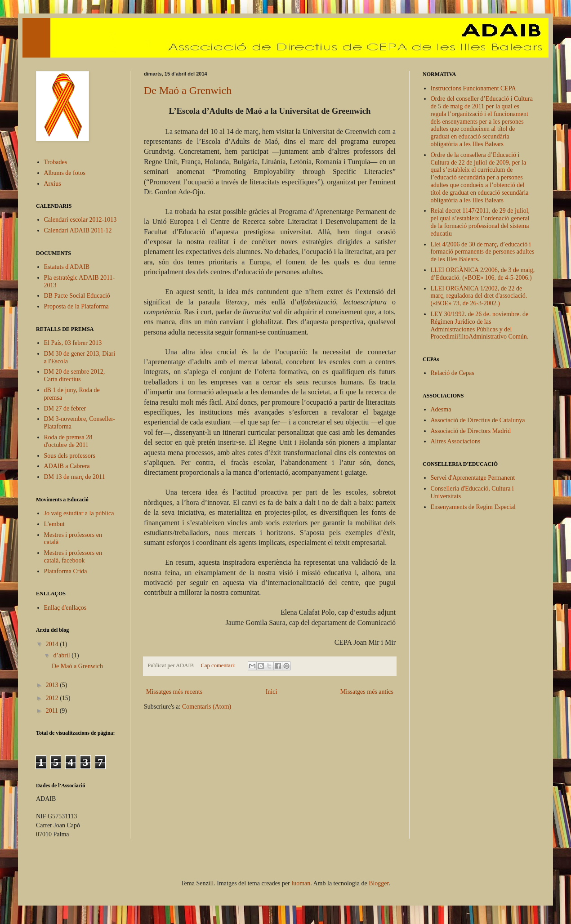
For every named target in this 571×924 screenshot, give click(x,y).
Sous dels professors (70, 456)
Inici (272, 692)
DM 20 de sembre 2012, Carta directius (75, 375)
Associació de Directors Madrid (471, 431)
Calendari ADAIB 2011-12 (78, 230)
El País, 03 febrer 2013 (73, 343)
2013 (53, 685)
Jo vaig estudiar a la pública (79, 513)
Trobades (56, 162)
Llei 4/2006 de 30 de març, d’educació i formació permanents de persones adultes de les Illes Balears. (483, 252)
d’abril (62, 655)
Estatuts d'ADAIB (67, 267)
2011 (53, 711)
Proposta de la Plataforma (76, 306)
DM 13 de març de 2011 (75, 477)
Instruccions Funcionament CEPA (473, 88)
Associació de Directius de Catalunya (478, 420)
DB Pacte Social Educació (77, 296)
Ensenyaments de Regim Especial (473, 507)
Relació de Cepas (453, 373)
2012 (53, 698)
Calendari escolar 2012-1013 (80, 220)
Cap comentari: (219, 665)
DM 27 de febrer (65, 408)
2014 (53, 644)
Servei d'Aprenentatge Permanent (473, 478)
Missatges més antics (367, 692)
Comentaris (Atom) (207, 707)
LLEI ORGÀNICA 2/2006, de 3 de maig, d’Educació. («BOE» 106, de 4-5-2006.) (483, 274)
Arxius (53, 184)
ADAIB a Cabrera (67, 466)
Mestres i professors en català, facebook (73, 557)
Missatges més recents (174, 692)
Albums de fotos (65, 173)
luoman (301, 883)
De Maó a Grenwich (188, 90)
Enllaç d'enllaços (65, 608)
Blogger (379, 883)
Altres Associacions (456, 441)
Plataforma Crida (66, 571)
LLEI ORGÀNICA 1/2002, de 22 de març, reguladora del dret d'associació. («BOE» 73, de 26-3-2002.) (479, 296)
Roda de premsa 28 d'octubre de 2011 (68, 441)
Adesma (441, 409)
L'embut (54, 524)
